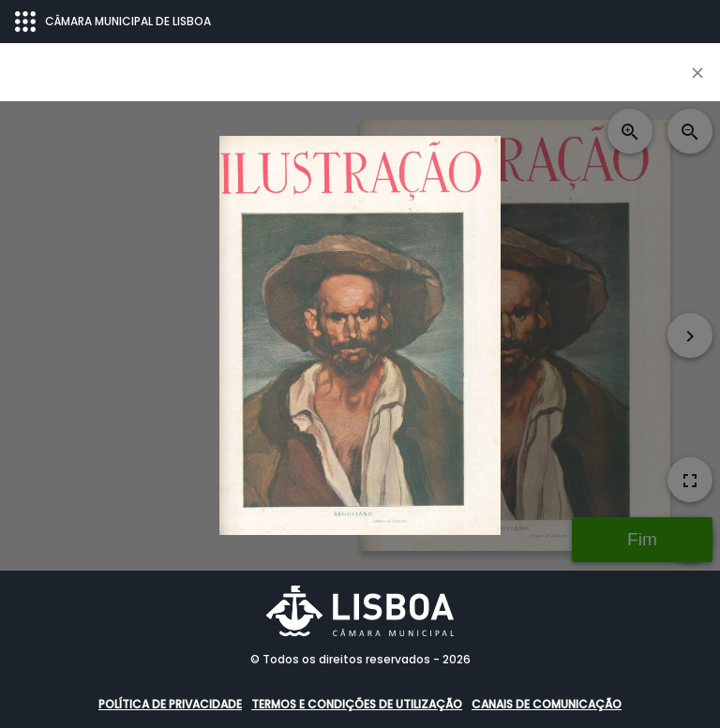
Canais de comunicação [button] (547, 704)
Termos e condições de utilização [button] (357, 704)
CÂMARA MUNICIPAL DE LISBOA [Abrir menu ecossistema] (113, 22)
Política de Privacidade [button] (170, 704)
